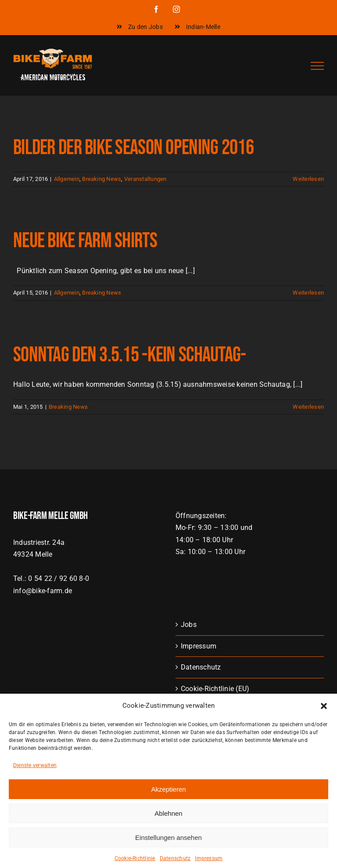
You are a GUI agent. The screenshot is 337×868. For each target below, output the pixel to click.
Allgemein (67, 179)
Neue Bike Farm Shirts (85, 241)
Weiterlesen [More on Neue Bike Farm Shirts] (308, 293)
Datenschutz (201, 667)
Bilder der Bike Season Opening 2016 (133, 148)
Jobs (189, 625)
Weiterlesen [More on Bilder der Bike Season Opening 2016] (308, 179)
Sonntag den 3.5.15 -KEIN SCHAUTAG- (130, 355)
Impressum (199, 646)
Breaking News (102, 179)
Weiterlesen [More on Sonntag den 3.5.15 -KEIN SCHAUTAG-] (308, 407)
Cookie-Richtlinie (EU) (215, 689)
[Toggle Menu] (317, 66)
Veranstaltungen (145, 179)
